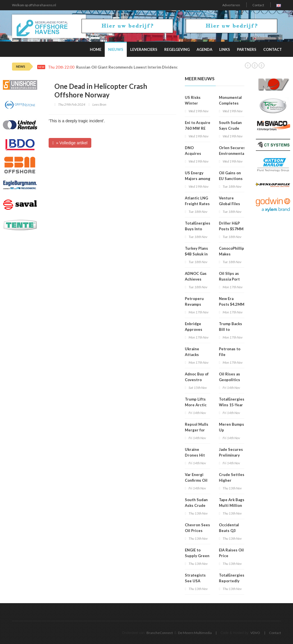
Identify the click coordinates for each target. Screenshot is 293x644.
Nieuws (116, 49)
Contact (258, 5)
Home (96, 49)
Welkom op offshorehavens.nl (34, 5)
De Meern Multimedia (195, 633)
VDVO (255, 633)
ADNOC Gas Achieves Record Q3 (196, 279)
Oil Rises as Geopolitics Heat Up (229, 380)
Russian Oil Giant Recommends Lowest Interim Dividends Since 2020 (139, 67)
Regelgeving (177, 49)
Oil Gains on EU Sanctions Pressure (231, 179)
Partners (247, 49)
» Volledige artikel (70, 143)
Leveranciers (144, 49)
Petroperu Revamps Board (194, 304)
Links (225, 49)
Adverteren (231, 5)
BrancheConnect (160, 633)
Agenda (204, 49)
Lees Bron (99, 104)
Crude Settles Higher (232, 477)
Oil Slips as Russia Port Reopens (229, 279)
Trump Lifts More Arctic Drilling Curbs (198, 405)
